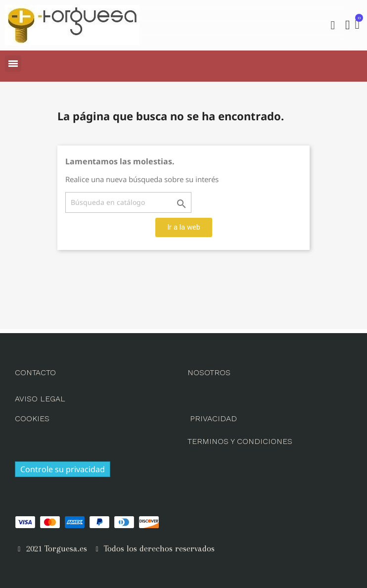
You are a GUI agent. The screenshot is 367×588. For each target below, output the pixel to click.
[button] (333, 25)
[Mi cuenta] (348, 25)
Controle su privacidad (63, 469)
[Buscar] (128, 202)
